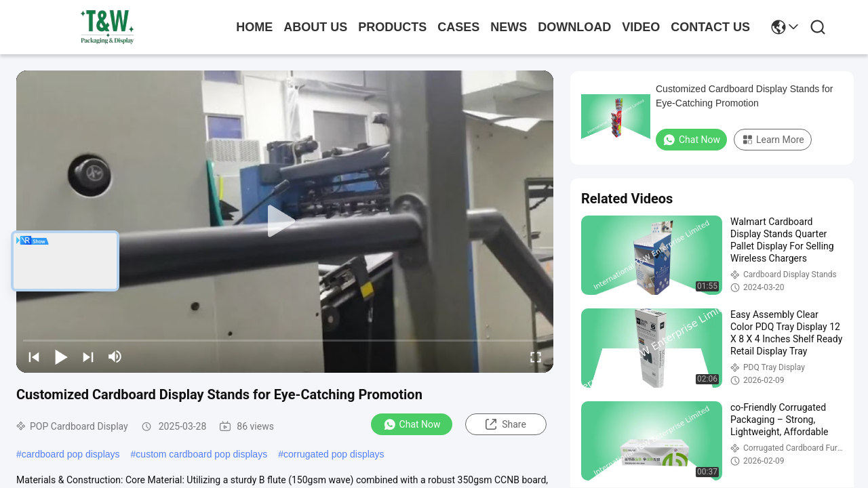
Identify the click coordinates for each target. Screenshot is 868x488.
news (509, 27)
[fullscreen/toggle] (536, 357)
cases (458, 27)
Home (254, 27)
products (392, 27)
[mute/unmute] (115, 357)
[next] (88, 357)
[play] (285, 222)
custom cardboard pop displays (201, 454)
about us (315, 27)
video (641, 27)
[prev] (34, 357)
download (574, 27)
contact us (710, 27)
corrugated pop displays (334, 454)
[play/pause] (61, 357)
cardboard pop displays (71, 454)
